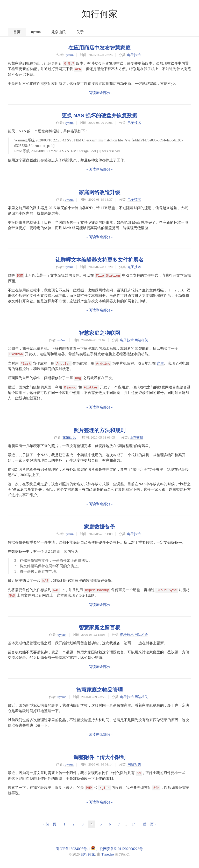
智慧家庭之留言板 (99, 627)
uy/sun (36, 32)
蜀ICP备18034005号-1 (73, 849)
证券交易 (136, 437)
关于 (80, 32)
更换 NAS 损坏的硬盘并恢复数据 (99, 115)
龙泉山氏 (59, 32)
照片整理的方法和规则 (99, 430)
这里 (160, 363)
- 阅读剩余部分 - (99, 93)
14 (134, 824)
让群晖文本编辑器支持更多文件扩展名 (99, 260)
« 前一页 (50, 824)
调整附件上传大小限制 (99, 757)
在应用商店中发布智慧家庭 (99, 48)
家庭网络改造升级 (99, 192)
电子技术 (134, 55)
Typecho (108, 854)
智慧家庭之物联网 (99, 333)
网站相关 (141, 340)
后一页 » (150, 824)
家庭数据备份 (99, 527)
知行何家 (99, 14)
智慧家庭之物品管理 (99, 690)
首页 (17, 32)
